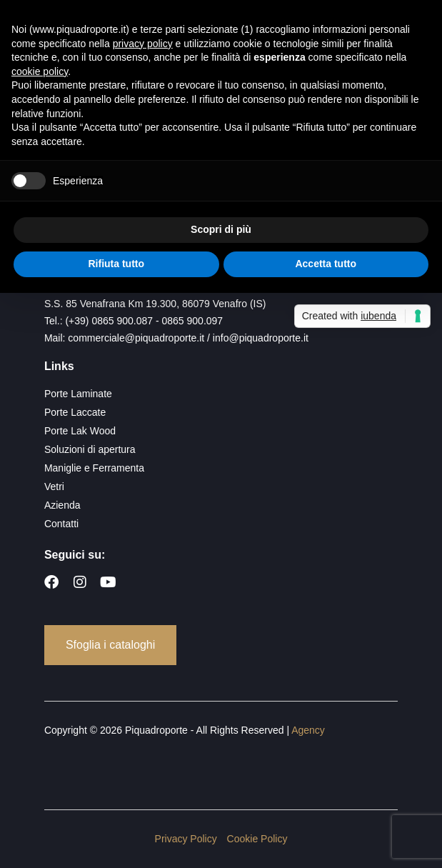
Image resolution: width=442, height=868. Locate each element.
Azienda (62, 505)
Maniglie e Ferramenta (94, 468)
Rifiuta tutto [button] (116, 264)
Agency (308, 730)
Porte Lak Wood (80, 431)
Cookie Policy (257, 839)
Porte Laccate (75, 412)
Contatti (61, 524)
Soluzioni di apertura (90, 449)
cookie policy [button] (40, 71)
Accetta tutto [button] (326, 264)
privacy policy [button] (143, 44)
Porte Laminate (78, 394)
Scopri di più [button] (221, 229)
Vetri (54, 487)
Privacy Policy (186, 839)
